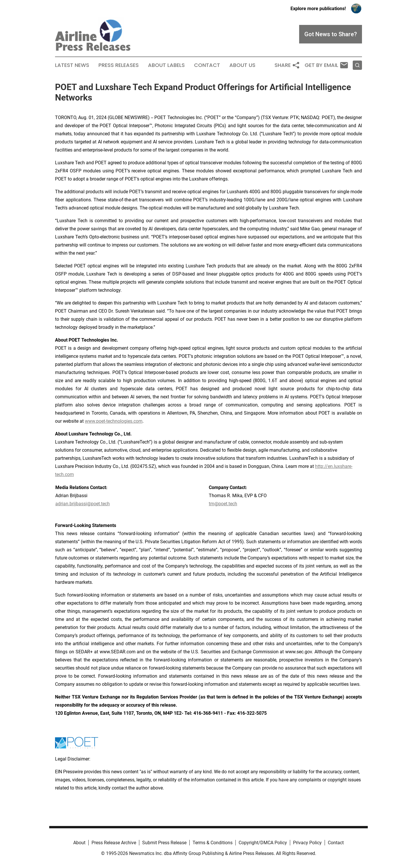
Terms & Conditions (213, 843)
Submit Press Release (164, 843)
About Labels (166, 65)
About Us (242, 65)
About (79, 843)
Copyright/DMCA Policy (263, 843)
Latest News (72, 65)
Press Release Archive (114, 843)
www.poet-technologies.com (114, 421)
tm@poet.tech (223, 504)
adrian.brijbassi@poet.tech (83, 504)
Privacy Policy (307, 843)
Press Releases (119, 65)
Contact (207, 65)
